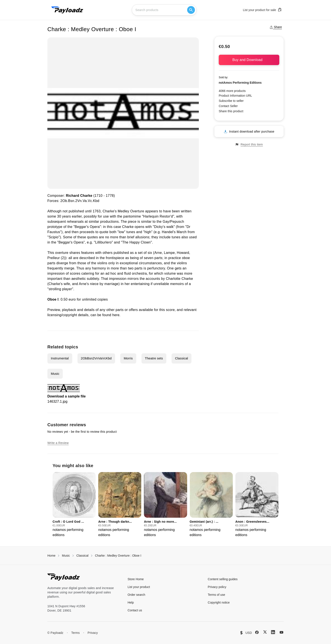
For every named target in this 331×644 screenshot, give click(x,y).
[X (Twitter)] (265, 632)
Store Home (136, 579)
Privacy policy (217, 587)
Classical (182, 358)
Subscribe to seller (231, 101)
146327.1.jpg (57, 401)
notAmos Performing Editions (240, 83)
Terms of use (216, 595)
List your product (139, 587)
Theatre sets (154, 358)
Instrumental (60, 358)
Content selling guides (223, 579)
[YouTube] (281, 632)
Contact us (135, 610)
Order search (137, 595)
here (116, 315)
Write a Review (58, 443)
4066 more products (232, 91)
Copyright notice (219, 602)
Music (55, 374)
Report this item (249, 145)
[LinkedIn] (273, 632)
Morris (128, 358)
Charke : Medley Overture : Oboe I (118, 556)
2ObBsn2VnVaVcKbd (96, 358)
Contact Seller (228, 106)
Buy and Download (249, 60)
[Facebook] (257, 632)
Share (276, 27)
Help (131, 602)
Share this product (231, 111)
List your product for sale (262, 10)
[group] (74, 505)
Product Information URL (235, 96)
